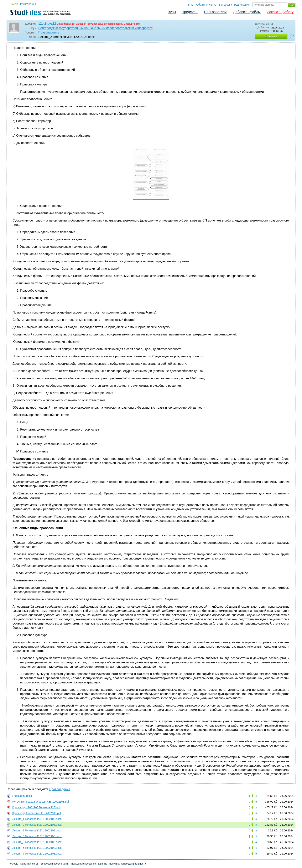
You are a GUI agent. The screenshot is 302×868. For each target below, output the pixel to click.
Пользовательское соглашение (89, 864)
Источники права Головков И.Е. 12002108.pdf (41, 802)
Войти (14, 4)
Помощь (13, 864)
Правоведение (49, 32)
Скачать (271, 36)
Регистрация (28, 4)
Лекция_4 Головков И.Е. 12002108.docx (37, 836)
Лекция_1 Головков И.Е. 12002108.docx (37, 819)
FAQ (191, 5)
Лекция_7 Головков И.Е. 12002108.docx (37, 854)
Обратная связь (206, 5)
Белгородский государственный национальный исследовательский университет (95, 28)
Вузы (172, 12)
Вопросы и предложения (234, 5)
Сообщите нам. (132, 24)
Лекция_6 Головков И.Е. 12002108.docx (37, 848)
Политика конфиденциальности (128, 864)
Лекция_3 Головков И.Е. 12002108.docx (37, 830)
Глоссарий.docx (22, 796)
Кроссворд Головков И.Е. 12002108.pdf (37, 813)
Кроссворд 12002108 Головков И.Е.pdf (36, 807)
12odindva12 (47, 24)
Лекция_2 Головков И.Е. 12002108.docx (37, 825)
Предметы (190, 12)
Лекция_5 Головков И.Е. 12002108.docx (37, 842)
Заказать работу (280, 12)
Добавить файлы (247, 12)
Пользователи (215, 12)
